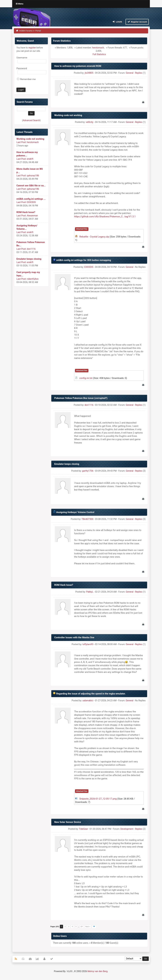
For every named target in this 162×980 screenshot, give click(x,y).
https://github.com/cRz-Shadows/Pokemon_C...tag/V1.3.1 (105, 217)
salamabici (88, 700)
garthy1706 (88, 471)
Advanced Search (31, 120)
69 (82, 927)
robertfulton (33, 279)
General (130, 73)
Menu (20, 4)
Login (117, 22)
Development (127, 829)
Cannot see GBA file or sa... (31, 186)
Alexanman (32, 216)
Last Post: (21, 142)
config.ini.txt (86, 378)
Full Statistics (99, 54)
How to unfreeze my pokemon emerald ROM (78, 66)
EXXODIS (31, 202)
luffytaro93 (88, 644)
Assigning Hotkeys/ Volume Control (75, 512)
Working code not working (30, 139)
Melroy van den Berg (98, 971)
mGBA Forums (26, 31)
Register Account (137, 22)
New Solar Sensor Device (68, 822)
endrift (30, 159)
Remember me (26, 79)
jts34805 (89, 73)
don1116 (31, 249)
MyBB (70, 971)
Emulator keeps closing (29, 259)
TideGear (83, 829)
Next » (88, 927)
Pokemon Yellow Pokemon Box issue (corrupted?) (81, 398)
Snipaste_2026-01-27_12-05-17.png (98, 799)
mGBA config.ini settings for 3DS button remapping (84, 260)
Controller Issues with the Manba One (74, 637)
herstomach (33, 142)
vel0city (90, 122)
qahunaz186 (33, 176)
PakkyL (90, 592)
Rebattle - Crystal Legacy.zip (94, 237)
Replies (139, 73)
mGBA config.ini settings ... (31, 199)
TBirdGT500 (87, 519)
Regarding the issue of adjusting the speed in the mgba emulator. (91, 694)
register (32, 48)
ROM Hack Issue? (26, 212)
